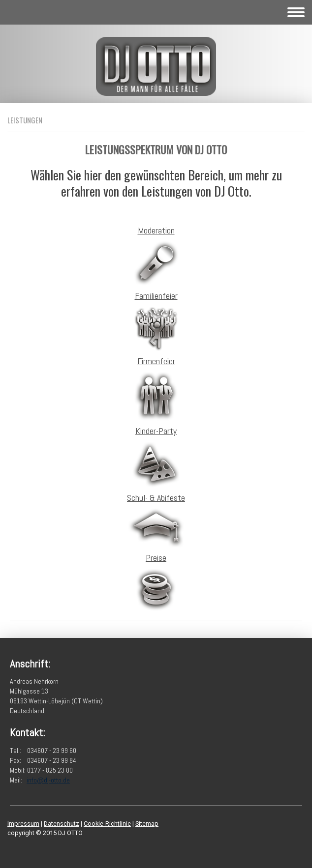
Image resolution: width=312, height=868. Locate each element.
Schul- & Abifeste (156, 498)
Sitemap (147, 824)
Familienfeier (156, 296)
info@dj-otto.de (48, 780)
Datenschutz (62, 824)
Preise (156, 558)
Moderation (156, 230)
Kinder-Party (156, 431)
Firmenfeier (156, 361)
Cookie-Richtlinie (107, 824)
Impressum (23, 824)
